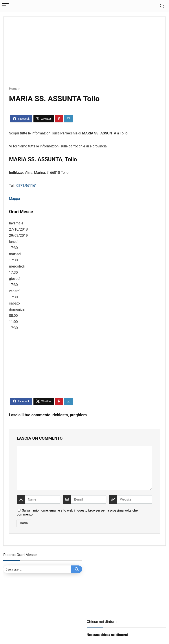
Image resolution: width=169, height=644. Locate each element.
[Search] (162, 6)
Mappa (14, 199)
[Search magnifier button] (77, 569)
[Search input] (38, 569)
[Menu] (5, 6)
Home (13, 89)
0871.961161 (27, 186)
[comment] (84, 468)
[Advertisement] (84, 55)
